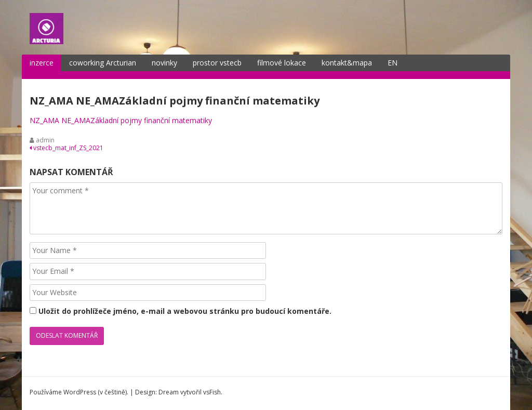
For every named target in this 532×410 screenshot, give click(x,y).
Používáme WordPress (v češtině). (79, 392)
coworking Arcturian (103, 63)
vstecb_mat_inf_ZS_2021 (66, 148)
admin (45, 140)
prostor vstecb (217, 63)
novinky (164, 63)
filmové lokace (282, 63)
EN (393, 63)
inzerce (42, 63)
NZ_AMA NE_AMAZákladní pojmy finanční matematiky (121, 120)
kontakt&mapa (347, 63)
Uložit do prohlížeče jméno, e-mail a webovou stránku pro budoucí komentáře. (185, 311)
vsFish (212, 392)
